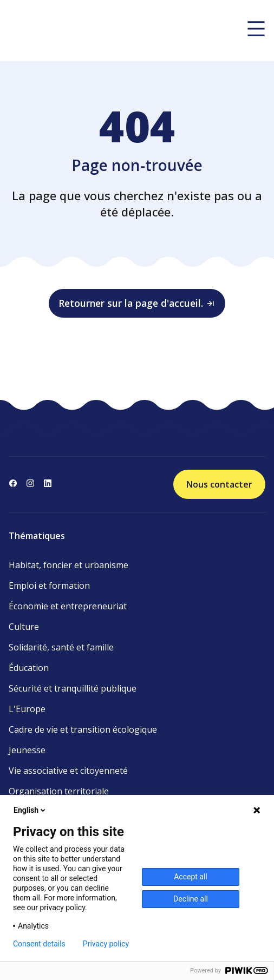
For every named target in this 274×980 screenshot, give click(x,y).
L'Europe (27, 709)
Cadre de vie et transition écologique (83, 729)
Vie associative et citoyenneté (68, 771)
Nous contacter (219, 484)
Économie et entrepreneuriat (68, 606)
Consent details (39, 944)
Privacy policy (106, 944)
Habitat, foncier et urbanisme (68, 565)
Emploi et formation (49, 586)
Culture (24, 627)
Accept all (191, 877)
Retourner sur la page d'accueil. (137, 303)
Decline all (191, 899)
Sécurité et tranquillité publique (73, 688)
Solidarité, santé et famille (61, 647)
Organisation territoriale (59, 791)
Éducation (29, 668)
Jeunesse (27, 750)
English (30, 810)
